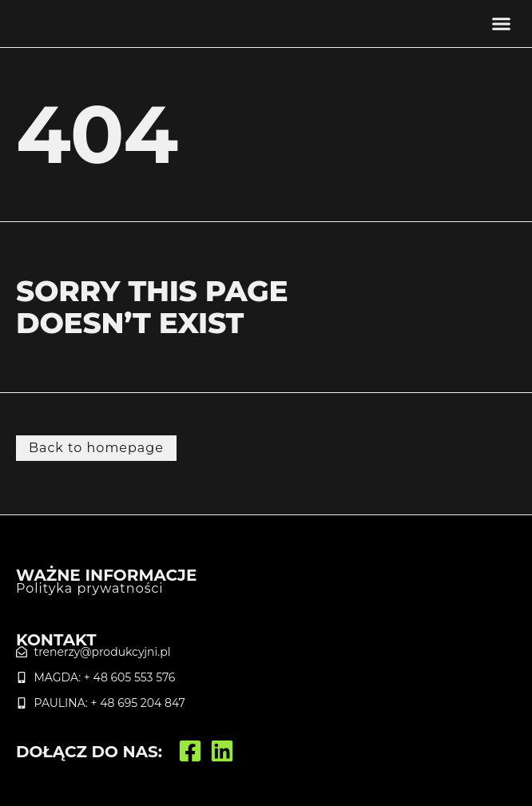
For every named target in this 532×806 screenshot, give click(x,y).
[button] (502, 24)
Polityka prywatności (90, 588)
